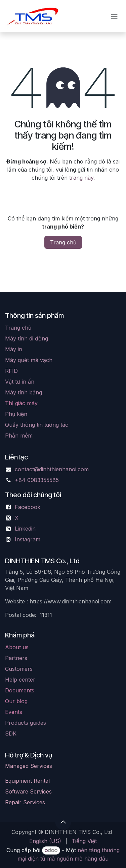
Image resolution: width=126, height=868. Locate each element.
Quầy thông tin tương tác (37, 425)
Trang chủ (63, 242)
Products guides (26, 723)
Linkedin (25, 529)
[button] (63, 822)
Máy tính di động (27, 338)
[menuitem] (45, 841)
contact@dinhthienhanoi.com (52, 469)
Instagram (28, 539)
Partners (16, 658)
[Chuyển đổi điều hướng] (114, 16)
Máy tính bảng (24, 392)
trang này (81, 178)
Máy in (14, 349)
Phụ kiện (16, 414)
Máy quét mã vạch (29, 360)
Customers (19, 669)
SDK (11, 734)
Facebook (28, 507)
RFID (11, 371)
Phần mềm (19, 436)
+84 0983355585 (37, 480)
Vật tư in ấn (20, 382)
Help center (20, 680)
